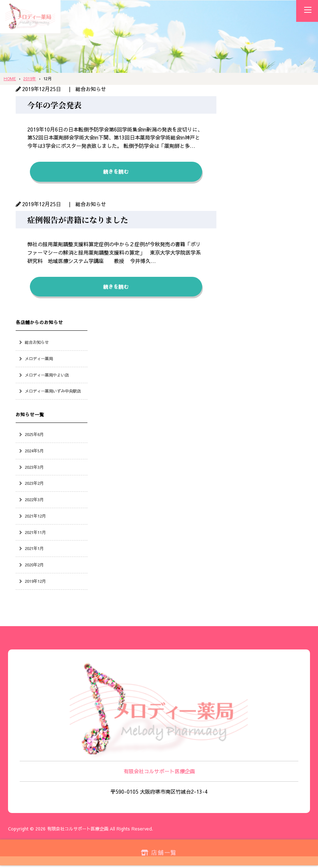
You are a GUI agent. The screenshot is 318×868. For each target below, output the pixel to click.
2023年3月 (34, 467)
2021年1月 (34, 548)
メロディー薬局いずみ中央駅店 (53, 391)
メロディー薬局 (39, 358)
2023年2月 (34, 483)
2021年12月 (35, 516)
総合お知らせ (37, 342)
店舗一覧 (159, 852)
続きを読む (116, 172)
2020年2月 (34, 565)
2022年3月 (34, 499)
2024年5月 (34, 451)
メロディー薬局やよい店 (47, 375)
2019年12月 (35, 581)
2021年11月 (35, 532)
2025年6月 (34, 434)
